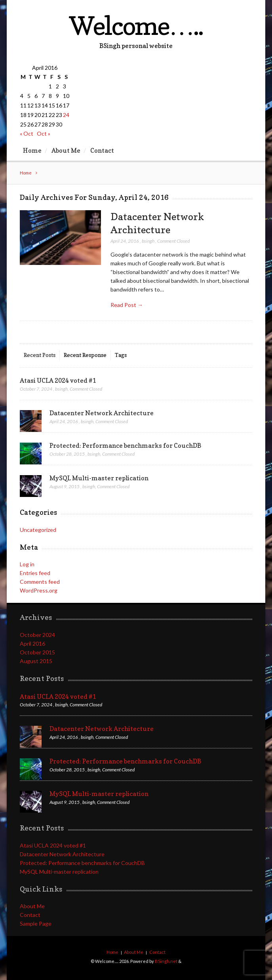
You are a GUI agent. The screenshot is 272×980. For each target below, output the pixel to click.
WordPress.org (39, 590)
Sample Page (36, 923)
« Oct (27, 133)
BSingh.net (166, 961)
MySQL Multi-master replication (99, 478)
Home (32, 150)
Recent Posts (40, 355)
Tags (121, 355)
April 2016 (32, 643)
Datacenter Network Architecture (102, 413)
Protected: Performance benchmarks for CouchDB (125, 445)
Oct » (44, 133)
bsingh (148, 241)
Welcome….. (136, 26)
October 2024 (37, 635)
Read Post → (127, 305)
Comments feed (40, 582)
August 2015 (36, 661)
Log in (27, 564)
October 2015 (37, 652)
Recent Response (85, 355)
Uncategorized (38, 530)
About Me (66, 150)
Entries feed (35, 573)
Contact (102, 150)
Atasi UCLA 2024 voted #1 (58, 380)
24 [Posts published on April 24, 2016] (66, 115)
